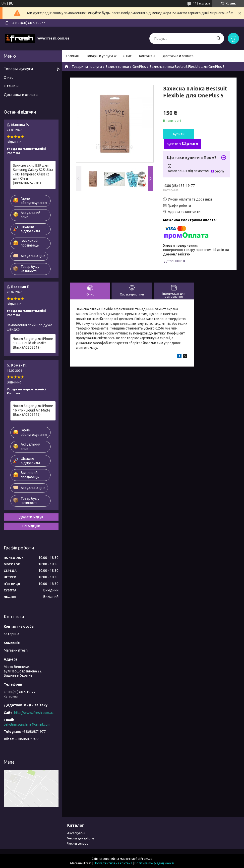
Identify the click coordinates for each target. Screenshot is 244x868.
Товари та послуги (87, 67)
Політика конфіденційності (154, 863)
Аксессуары (76, 833)
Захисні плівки (117, 67)
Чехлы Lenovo (78, 843)
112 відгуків (202, 3)
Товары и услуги (99, 56)
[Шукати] (218, 38)
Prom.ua (146, 859)
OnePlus (139, 67)
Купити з (183, 144)
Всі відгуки (31, 526)
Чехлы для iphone (81, 838)
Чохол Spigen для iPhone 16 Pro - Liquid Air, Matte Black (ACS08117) (33, 410)
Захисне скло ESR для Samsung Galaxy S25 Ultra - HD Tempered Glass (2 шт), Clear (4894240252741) (33, 174)
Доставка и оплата (178, 56)
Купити (179, 134)
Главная (72, 56)
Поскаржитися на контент (113, 863)
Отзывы (11, 86)
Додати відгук (31, 517)
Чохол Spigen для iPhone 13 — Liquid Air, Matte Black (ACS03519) (33, 343)
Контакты (147, 56)
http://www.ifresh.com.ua (34, 713)
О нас (127, 56)
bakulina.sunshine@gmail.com (27, 724)
